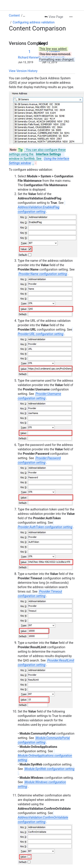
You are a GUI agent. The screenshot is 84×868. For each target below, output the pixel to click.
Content (14, 15)
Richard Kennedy (29, 57)
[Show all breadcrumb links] (24, 15)
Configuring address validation (34, 22)
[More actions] (71, 17)
